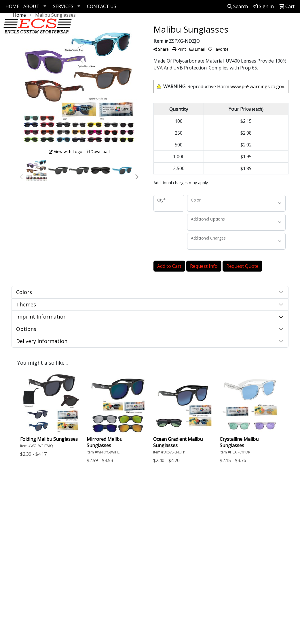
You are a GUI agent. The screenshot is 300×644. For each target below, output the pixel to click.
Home (22, 510)
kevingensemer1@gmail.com (254, 587)
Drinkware (243, 25)
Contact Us (27, 526)
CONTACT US (102, 6)
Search (238, 6)
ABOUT (31, 6)
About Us (25, 518)
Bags (217, 25)
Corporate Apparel (142, 25)
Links (67, 518)
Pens (269, 25)
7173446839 (272, 581)
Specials (24, 534)
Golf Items (106, 25)
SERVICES (63, 6)
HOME (12, 6)
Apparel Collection (187, 25)
